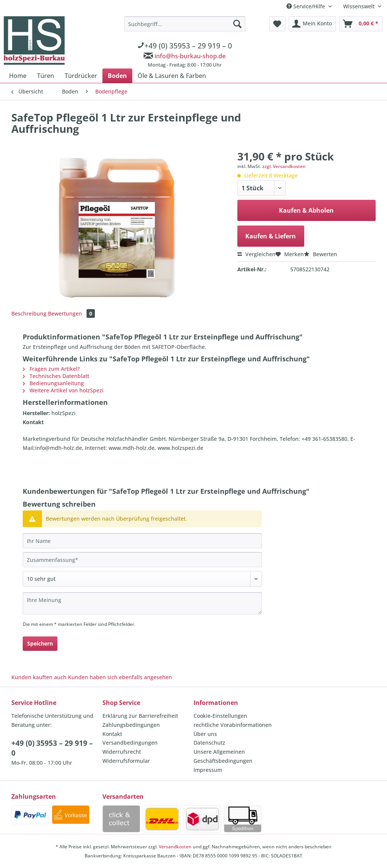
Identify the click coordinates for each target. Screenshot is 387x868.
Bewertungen (71, 313)
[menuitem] (185, 43)
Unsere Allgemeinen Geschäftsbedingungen (223, 756)
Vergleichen (256, 254)
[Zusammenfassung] (142, 560)
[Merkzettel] (277, 24)
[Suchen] (237, 24)
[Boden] (117, 76)
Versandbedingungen (130, 743)
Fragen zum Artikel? (51, 369)
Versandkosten (175, 847)
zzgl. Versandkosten (284, 166)
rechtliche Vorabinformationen (233, 725)
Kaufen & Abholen (306, 210)
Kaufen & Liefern (271, 236)
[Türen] (46, 76)
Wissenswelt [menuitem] (360, 6)
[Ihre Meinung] (142, 603)
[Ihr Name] (142, 541)
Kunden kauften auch (39, 677)
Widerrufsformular (126, 761)
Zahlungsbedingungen (131, 725)
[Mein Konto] (312, 24)
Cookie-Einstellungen (220, 716)
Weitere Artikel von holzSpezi (63, 390)
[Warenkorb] (361, 24)
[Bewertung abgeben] (142, 579)
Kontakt (112, 734)
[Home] (18, 76)
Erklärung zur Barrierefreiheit (140, 716)
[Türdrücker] (81, 76)
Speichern (40, 643)
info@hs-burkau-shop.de (190, 56)
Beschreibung (29, 313)
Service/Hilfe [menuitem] (307, 6)
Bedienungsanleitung (53, 383)
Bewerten (320, 254)
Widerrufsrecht (122, 752)
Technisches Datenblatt (56, 376)
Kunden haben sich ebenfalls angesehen (120, 677)
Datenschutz (209, 743)
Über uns (205, 734)
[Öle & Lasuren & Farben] (172, 76)
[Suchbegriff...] (185, 24)
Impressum (208, 770)
